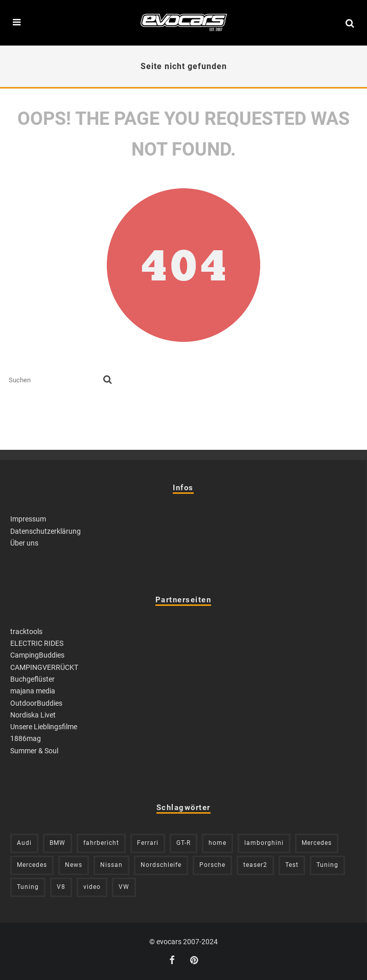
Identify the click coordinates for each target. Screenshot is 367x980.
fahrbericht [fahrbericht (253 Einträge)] (101, 843)
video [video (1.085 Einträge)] (92, 887)
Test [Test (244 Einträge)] (292, 865)
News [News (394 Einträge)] (74, 865)
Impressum (28, 519)
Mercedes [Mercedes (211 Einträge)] (317, 843)
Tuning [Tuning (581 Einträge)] (327, 865)
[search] (108, 380)
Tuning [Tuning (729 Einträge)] (28, 887)
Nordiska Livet (33, 715)
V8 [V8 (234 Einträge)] (61, 887)
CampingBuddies (37, 655)
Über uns (24, 543)
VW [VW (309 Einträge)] (124, 887)
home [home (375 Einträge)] (217, 843)
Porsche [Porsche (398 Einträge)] (212, 865)
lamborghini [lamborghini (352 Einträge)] (264, 843)
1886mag (26, 738)
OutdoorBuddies (36, 703)
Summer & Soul (34, 751)
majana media (33, 691)
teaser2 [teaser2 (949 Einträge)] (255, 865)
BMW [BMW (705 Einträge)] (58, 843)
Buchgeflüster (32, 679)
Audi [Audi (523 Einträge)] (24, 843)
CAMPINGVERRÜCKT (44, 667)
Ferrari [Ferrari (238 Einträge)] (148, 843)
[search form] (54, 380)
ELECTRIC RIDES (37, 643)
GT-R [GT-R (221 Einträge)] (184, 843)
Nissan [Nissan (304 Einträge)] (111, 865)
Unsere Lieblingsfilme (44, 727)
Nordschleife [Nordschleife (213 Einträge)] (161, 865)
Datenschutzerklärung (45, 531)
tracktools (26, 631)
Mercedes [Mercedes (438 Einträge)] (32, 865)
